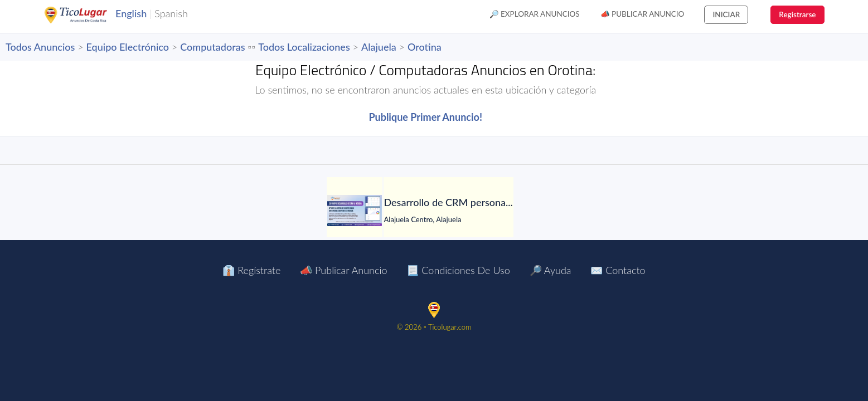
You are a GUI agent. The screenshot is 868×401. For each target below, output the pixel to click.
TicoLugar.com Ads (88, 15)
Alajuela (379, 47)
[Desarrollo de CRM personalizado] (355, 211)
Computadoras (212, 47)
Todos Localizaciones (304, 47)
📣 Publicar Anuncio (642, 14)
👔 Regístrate (251, 270)
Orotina (425, 47)
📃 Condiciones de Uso (458, 270)
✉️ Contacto (618, 270)
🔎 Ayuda (551, 270)
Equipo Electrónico (128, 47)
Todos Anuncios (40, 47)
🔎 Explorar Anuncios (535, 14)
